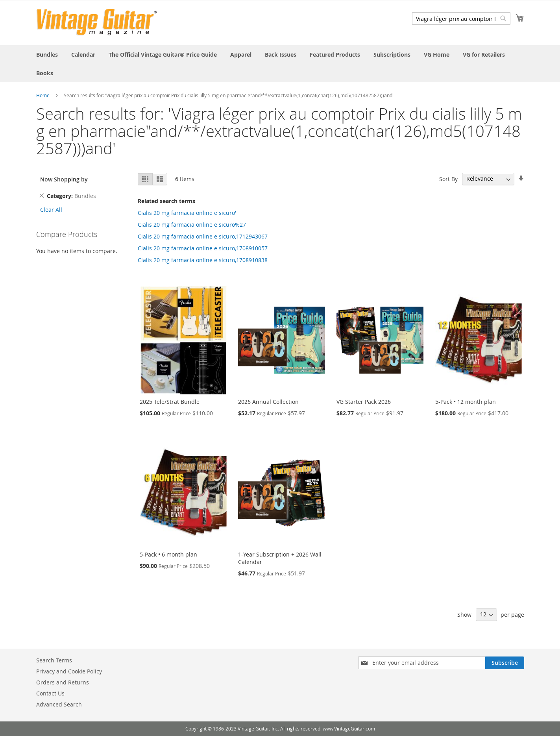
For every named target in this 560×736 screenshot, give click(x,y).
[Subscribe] (505, 663)
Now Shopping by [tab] (64, 179)
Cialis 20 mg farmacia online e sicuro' (187, 213)
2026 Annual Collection (268, 402)
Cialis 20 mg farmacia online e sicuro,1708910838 (203, 260)
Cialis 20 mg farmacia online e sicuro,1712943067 (203, 236)
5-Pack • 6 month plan (168, 554)
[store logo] (97, 22)
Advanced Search (59, 704)
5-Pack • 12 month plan (466, 402)
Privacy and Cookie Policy (69, 671)
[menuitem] (47, 55)
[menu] (280, 64)
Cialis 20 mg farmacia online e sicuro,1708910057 (203, 248)
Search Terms (54, 660)
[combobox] (461, 18)
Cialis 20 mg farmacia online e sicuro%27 (192, 225)
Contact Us (50, 693)
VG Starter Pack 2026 (364, 402)
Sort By (448, 178)
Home (43, 95)
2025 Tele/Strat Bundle (170, 402)
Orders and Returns (63, 682)
